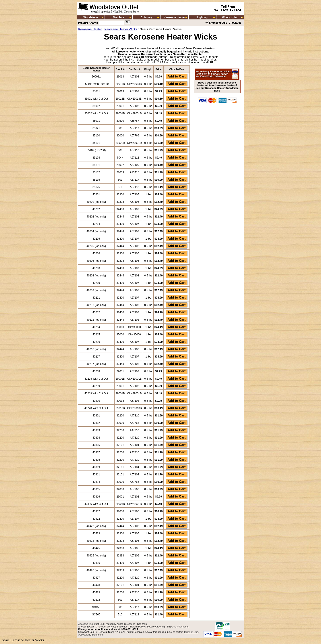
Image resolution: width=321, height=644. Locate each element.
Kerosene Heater (174, 17)
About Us (83, 624)
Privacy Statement (118, 627)
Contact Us (96, 624)
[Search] (111, 23)
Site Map (142, 624)
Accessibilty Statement (91, 635)
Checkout (101, 627)
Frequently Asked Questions (120, 624)
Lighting (202, 17)
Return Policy (137, 627)
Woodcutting (230, 17)
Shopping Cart (86, 627)
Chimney (146, 17)
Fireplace (118, 17)
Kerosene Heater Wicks (121, 29)
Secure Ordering (156, 627)
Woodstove (91, 17)
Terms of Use (191, 632)
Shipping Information (178, 627)
